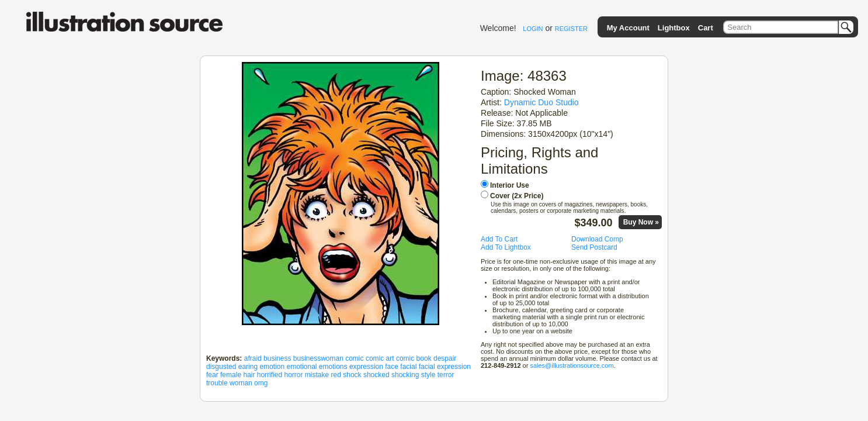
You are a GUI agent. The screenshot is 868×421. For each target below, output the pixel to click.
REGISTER (571, 29)
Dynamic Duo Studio (541, 102)
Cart (706, 28)
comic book (414, 358)
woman (241, 383)
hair (249, 375)
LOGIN (533, 29)
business (277, 358)
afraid (253, 358)
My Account (628, 28)
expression (366, 367)
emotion (272, 367)
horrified (270, 375)
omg (261, 383)
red (336, 375)
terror (446, 375)
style (428, 375)
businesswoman (318, 358)
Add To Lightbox (506, 247)
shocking (405, 375)
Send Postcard (594, 247)
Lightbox (674, 28)
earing (248, 367)
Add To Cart (499, 239)
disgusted (221, 367)
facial (408, 367)
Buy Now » (641, 222)
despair (445, 358)
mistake (317, 375)
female (231, 375)
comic (354, 358)
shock (352, 375)
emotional (301, 367)
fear (212, 375)
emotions (333, 367)
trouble (217, 383)
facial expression (445, 367)
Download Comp (597, 239)
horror (293, 375)
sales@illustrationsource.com (572, 365)
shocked (376, 375)
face (392, 367)
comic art (380, 358)
